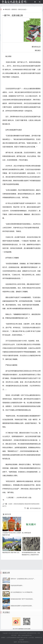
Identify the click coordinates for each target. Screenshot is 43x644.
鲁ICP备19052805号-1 (24, 642)
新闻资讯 (14, 9)
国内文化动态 (22, 9)
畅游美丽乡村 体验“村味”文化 (11, 552)
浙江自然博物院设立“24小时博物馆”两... (22, 616)
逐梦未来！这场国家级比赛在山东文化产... (23, 603)
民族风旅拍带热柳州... (17, 610)
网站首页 (8, 9)
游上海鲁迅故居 (26, 533)
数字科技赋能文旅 (35, 508)
